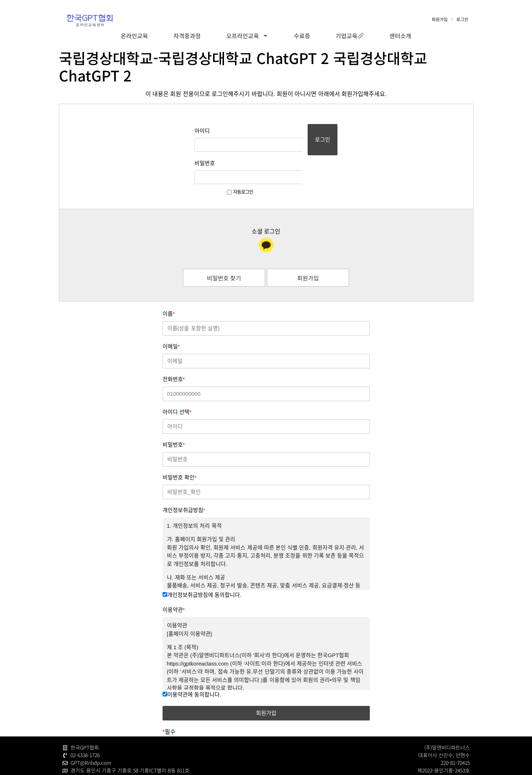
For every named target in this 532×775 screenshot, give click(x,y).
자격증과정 (187, 36)
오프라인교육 (247, 36)
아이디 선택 (177, 384)
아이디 (181, 131)
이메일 (171, 318)
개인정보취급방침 (184, 482)
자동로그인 (219, 164)
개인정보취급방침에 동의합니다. (202, 567)
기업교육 (350, 36)
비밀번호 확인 (180, 449)
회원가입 (440, 19)
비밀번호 (183, 149)
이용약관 (174, 582)
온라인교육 (134, 36)
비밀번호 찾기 (224, 250)
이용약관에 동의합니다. (192, 666)
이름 (169, 286)
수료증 (302, 36)
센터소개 (400, 36)
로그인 (462, 19)
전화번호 (174, 351)
